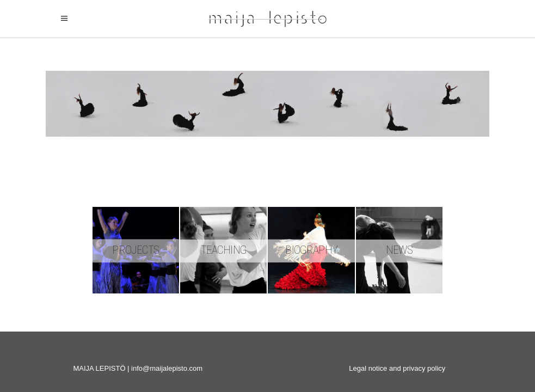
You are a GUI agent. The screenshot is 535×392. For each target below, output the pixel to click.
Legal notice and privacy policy (397, 368)
